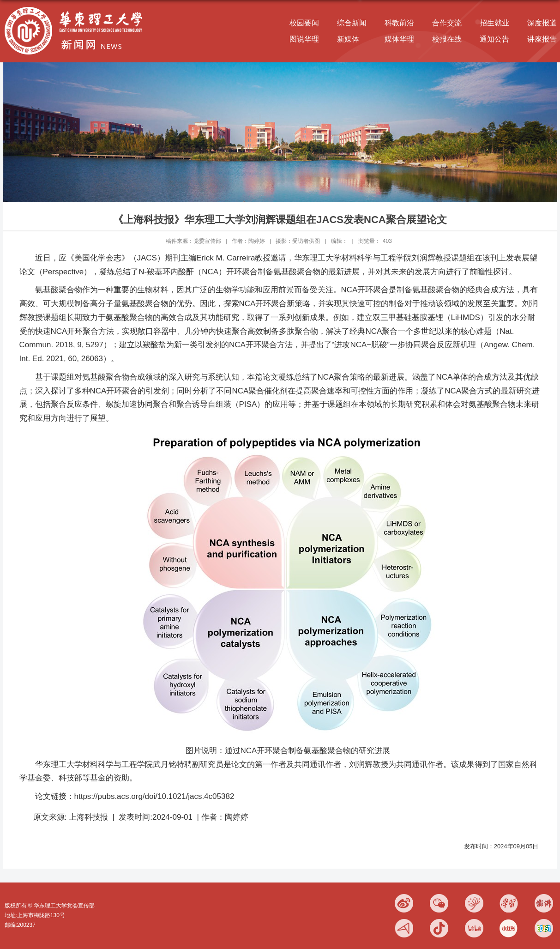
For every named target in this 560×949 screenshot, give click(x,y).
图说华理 (304, 39)
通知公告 (494, 39)
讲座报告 (542, 39)
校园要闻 (304, 23)
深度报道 (542, 23)
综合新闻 (352, 23)
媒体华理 (399, 39)
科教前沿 (399, 23)
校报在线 (447, 39)
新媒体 (348, 39)
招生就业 (494, 23)
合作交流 (447, 23)
